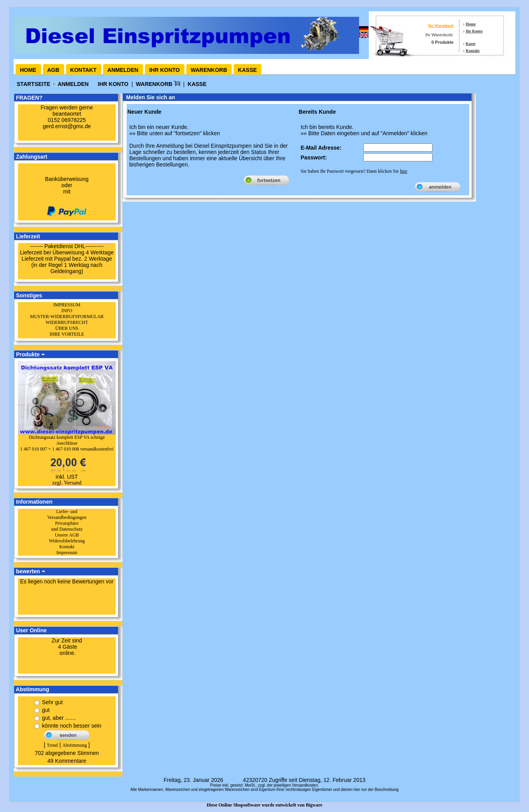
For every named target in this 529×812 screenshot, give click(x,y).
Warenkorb (209, 70)
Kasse (471, 44)
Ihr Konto (474, 31)
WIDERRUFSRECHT (67, 322)
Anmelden (123, 70)
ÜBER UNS (67, 328)
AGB (53, 70)
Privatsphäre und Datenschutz (67, 526)
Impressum (67, 553)
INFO (67, 311)
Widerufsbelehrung (67, 541)
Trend (52, 745)
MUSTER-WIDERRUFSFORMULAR (67, 317)
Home (471, 24)
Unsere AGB (67, 535)
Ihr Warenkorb (441, 26)
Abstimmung (74, 745)
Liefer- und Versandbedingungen (67, 514)
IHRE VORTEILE (67, 334)
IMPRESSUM (67, 305)
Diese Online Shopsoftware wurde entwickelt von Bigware (264, 805)
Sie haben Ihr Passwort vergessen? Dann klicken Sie (354, 171)
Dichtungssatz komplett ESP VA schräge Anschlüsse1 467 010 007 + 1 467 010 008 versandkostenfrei (67, 443)
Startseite (34, 84)
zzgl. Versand (67, 483)
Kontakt (473, 51)
